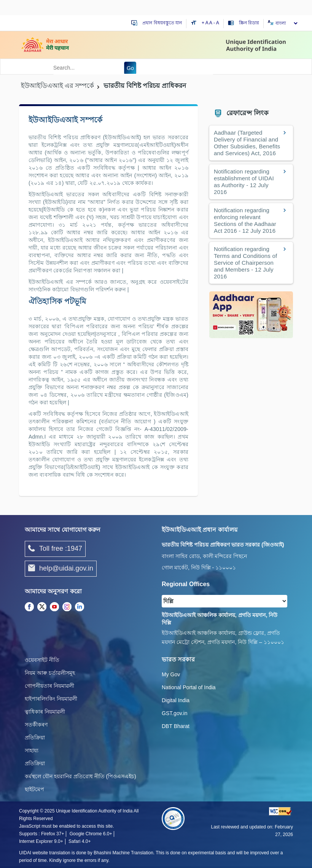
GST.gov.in (174, 713)
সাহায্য (32, 750)
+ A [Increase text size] (205, 23)
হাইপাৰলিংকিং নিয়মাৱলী (51, 699)
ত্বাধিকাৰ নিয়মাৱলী (45, 712)
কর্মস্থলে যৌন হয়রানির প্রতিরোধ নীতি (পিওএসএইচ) (80, 776)
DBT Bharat (176, 726)
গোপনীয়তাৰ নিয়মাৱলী (49, 686)
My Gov (171, 674)
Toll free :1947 (55, 549)
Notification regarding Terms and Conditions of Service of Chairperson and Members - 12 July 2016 (245, 263)
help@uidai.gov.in (61, 569)
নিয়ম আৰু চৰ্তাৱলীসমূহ (50, 673)
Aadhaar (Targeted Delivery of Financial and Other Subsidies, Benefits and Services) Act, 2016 (247, 143)
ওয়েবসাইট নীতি (42, 660)
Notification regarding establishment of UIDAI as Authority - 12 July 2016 (244, 182)
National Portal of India (189, 687)
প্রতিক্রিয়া (35, 738)
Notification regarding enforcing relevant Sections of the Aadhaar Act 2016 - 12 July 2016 (245, 220)
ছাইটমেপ (34, 789)
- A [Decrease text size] (216, 23)
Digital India (176, 700)
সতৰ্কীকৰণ (36, 725)
